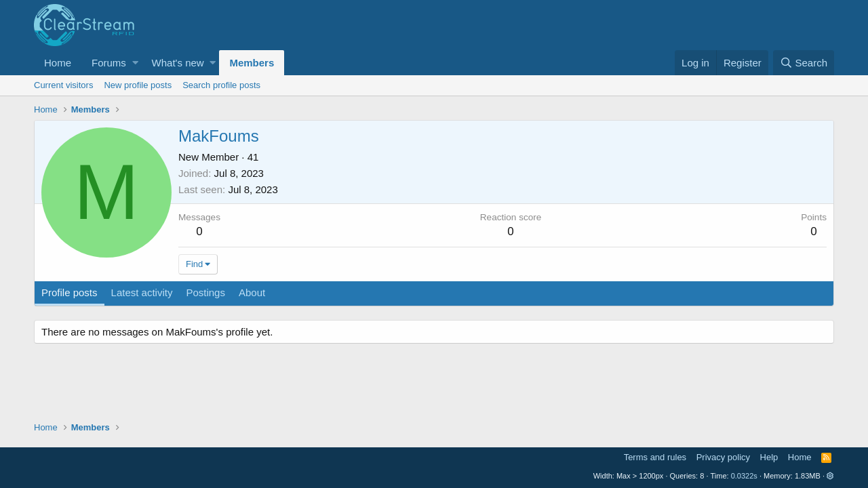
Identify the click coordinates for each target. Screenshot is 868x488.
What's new (178, 63)
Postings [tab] (205, 292)
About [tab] (252, 292)
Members (252, 63)
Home (58, 63)
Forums (109, 63)
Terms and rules (655, 457)
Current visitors (63, 85)
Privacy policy (723, 457)
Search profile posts (221, 85)
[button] (135, 63)
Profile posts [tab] (70, 292)
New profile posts (138, 85)
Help (769, 457)
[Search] (804, 63)
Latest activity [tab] (142, 292)
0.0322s (744, 476)
